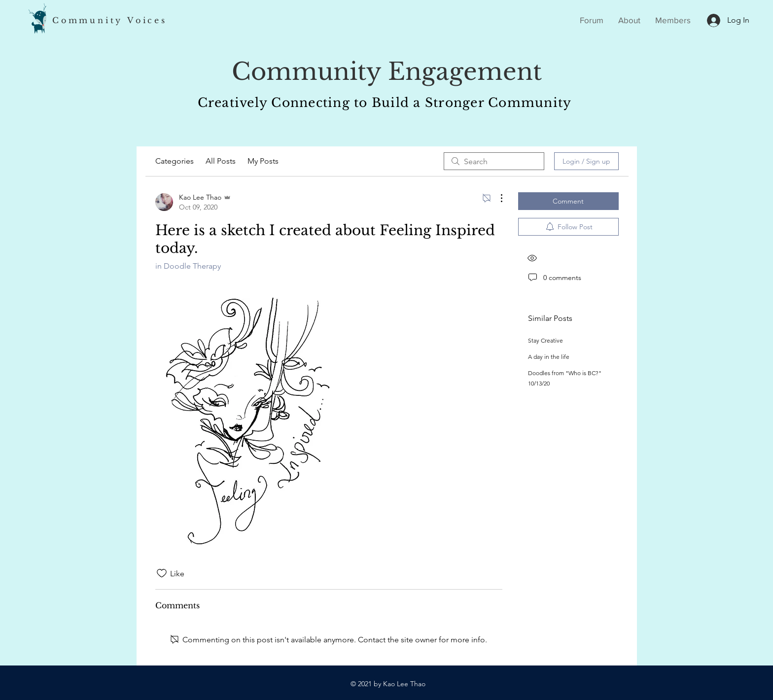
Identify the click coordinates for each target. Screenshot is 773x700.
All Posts (221, 161)
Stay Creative (545, 340)
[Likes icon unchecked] (162, 573)
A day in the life (549, 357)
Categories (175, 161)
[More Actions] (496, 198)
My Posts (263, 161)
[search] (494, 161)
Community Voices (110, 20)
